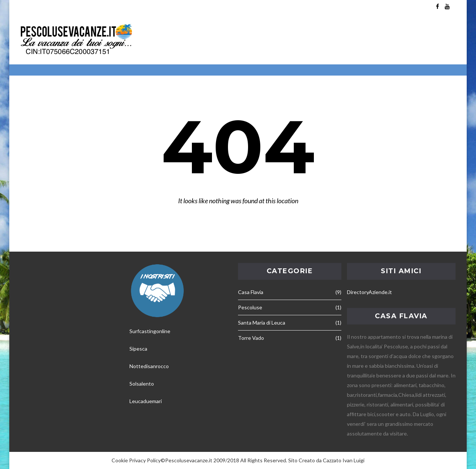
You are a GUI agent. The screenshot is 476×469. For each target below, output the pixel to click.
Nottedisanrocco (149, 366)
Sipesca (138, 349)
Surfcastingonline (150, 331)
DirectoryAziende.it (369, 292)
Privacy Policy (145, 460)
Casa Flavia (251, 292)
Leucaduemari (146, 401)
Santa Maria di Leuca (262, 323)
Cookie (120, 460)
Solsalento (142, 384)
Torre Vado (251, 338)
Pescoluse (250, 307)
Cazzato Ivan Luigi (344, 460)
